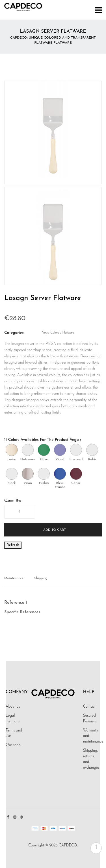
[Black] (12, 474)
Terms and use (14, 733)
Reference (14, 603)
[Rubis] (92, 450)
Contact (89, 707)
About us (13, 707)
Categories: (14, 333)
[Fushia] (44, 474)
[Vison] (28, 474)
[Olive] (44, 450)
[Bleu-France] (60, 474)
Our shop (13, 745)
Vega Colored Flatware (58, 333)
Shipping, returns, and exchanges (91, 759)
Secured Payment (90, 719)
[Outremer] (28, 450)
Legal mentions (13, 719)
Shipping (41, 578)
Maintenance (14, 578)
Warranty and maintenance (93, 736)
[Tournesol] (76, 450)
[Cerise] (76, 474)
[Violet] (60, 450)
